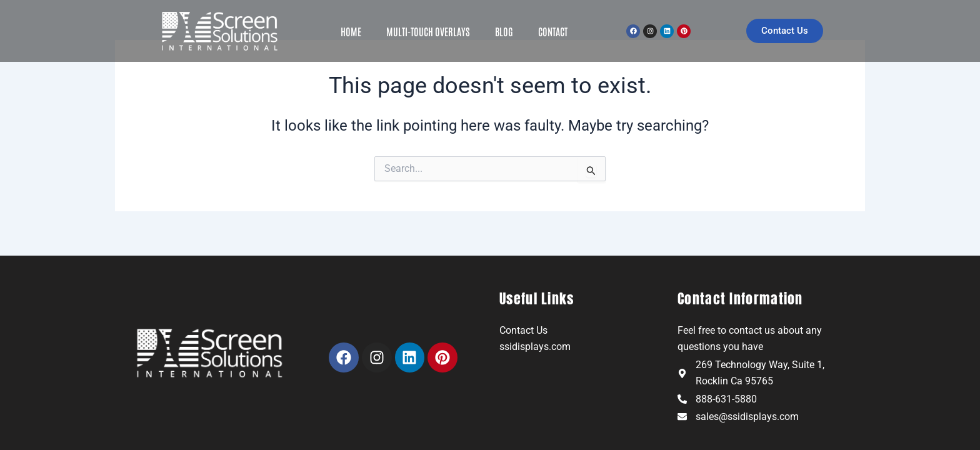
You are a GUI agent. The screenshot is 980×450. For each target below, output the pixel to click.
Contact (553, 31)
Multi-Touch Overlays (428, 31)
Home (351, 31)
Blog (504, 31)
